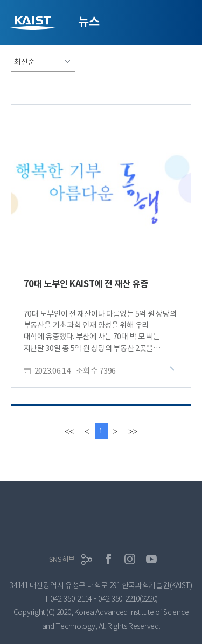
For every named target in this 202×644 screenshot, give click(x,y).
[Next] (115, 431)
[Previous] (87, 431)
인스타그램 (130, 559)
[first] (69, 431)
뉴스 (89, 22)
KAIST (34, 24)
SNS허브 (62, 559)
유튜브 (151, 559)
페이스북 (108, 559)
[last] (133, 431)
